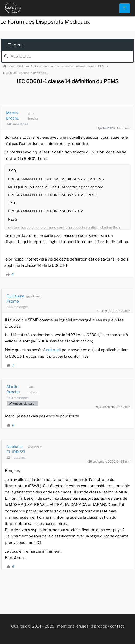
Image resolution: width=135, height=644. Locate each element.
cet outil (54, 350)
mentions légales (73, 626)
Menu (16, 45)
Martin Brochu (13, 116)
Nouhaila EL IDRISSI (16, 449)
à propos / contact (108, 626)
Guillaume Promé (16, 299)
